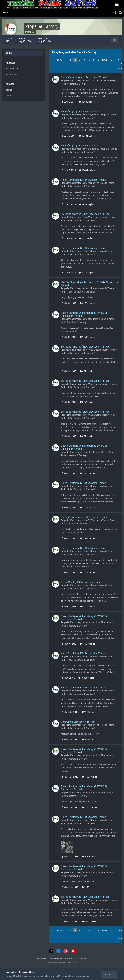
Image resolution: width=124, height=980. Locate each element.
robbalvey (93, 183)
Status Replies (13, 75)
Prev (60, 60)
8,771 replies (86, 238)
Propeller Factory (69, 80)
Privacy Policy (55, 959)
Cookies (83, 959)
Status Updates (13, 68)
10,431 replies (87, 136)
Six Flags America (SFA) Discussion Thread (85, 214)
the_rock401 (94, 115)
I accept (109, 974)
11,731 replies (87, 337)
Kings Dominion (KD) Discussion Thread (83, 180)
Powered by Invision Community (62, 963)
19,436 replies (87, 204)
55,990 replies (87, 303)
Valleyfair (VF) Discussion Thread (80, 112)
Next (105, 60)
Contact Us (71, 959)
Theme (41, 959)
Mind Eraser (94, 217)
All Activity (11, 53)
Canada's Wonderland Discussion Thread (84, 77)
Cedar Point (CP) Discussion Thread (81, 582)
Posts (9, 96)
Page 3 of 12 (120, 64)
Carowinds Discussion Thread (78, 722)
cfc (89, 319)
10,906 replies (87, 102)
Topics (9, 90)
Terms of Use (12, 976)
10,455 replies (89, 740)
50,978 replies (87, 607)
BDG (90, 80)
